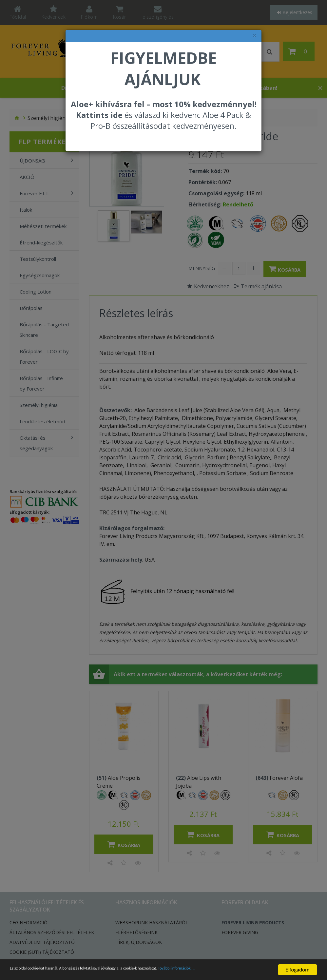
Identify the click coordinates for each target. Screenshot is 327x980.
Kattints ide (99, 115)
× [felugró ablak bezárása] (255, 36)
